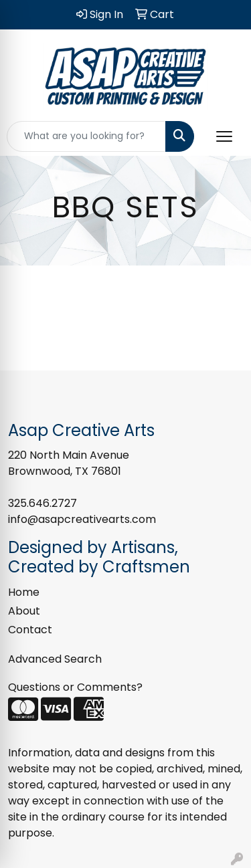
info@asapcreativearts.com (82, 519)
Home (24, 592)
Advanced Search (55, 659)
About (24, 611)
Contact (30, 630)
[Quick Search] (86, 136)
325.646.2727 (43, 503)
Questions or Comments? (75, 687)
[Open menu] (224, 136)
